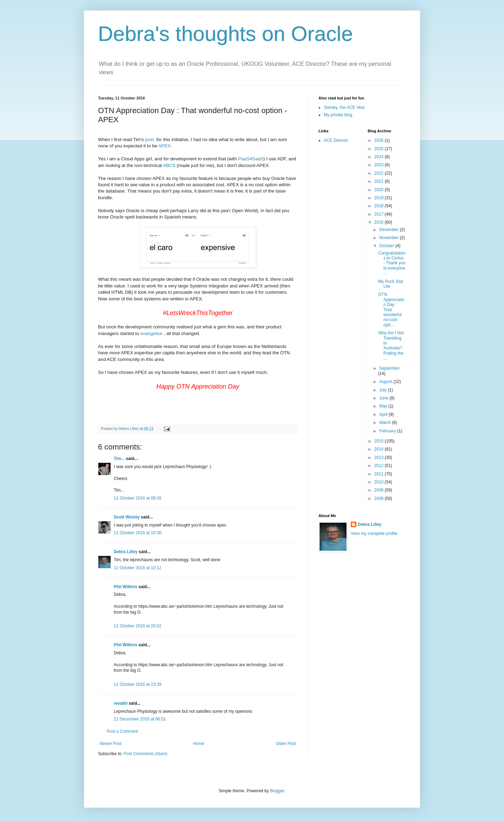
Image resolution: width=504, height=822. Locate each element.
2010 (379, 482)
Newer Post (111, 744)
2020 (379, 190)
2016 (379, 222)
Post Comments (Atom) (145, 754)
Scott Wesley (127, 517)
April (384, 415)
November (389, 238)
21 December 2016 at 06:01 (140, 719)
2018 (379, 206)
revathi (121, 703)
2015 (379, 441)
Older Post (286, 744)
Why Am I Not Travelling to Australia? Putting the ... (391, 346)
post (150, 140)
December (389, 230)
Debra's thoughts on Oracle (226, 34)
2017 (379, 214)
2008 (379, 499)
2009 (379, 490)
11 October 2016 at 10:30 (138, 533)
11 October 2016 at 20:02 (138, 626)
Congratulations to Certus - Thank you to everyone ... (392, 263)
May (384, 406)
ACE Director (336, 140)
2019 (379, 198)
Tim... (119, 459)
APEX (164, 146)
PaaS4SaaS (251, 159)
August (386, 382)
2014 (379, 449)
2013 (379, 458)
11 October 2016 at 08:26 (138, 498)
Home (199, 744)
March (386, 423)
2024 (379, 157)
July (383, 390)
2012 (379, 466)
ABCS (169, 165)
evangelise (151, 333)
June (384, 398)
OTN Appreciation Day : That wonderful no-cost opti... (391, 309)
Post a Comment (122, 731)
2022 (379, 173)
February (388, 431)
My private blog (338, 115)
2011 (379, 474)
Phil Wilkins (125, 587)
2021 (379, 181)
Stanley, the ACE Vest (344, 107)
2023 (379, 165)
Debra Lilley (126, 552)
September (389, 368)
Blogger (277, 791)
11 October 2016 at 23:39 (138, 684)
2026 (379, 140)
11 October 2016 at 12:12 (138, 568)
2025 (379, 149)
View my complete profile (374, 534)
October (387, 246)
